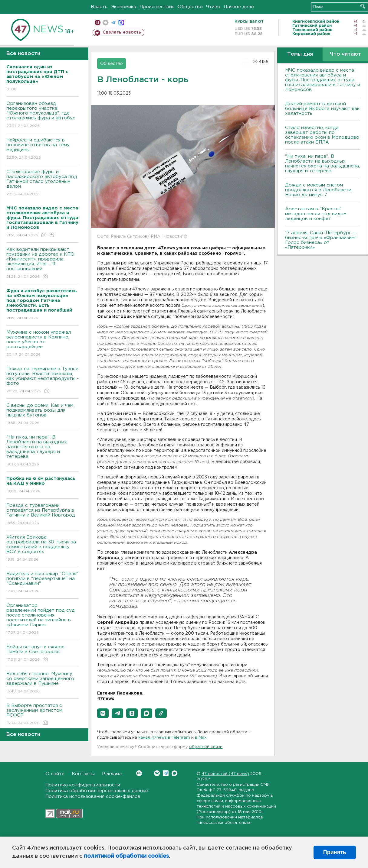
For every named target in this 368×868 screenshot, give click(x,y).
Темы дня (300, 54)
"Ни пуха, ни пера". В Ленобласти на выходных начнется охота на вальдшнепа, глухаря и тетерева (43, 451)
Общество (190, 7)
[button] (103, 713)
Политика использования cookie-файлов (93, 797)
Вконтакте (139, 773)
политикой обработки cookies (126, 856)
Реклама (112, 774)
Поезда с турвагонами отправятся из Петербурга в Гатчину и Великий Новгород (43, 515)
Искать (363, 6)
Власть (99, 7)
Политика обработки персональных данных (97, 791)
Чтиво (213, 7)
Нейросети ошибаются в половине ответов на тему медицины (43, 149)
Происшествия (157, 7)
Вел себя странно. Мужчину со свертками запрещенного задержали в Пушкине (43, 683)
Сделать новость (122, 32)
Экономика (123, 7)
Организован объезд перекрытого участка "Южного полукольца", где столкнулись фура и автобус (43, 115)
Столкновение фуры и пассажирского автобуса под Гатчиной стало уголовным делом (43, 183)
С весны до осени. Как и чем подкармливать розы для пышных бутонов (43, 415)
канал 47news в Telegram (164, 738)
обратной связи (206, 747)
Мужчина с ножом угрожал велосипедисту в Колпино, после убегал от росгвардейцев (43, 344)
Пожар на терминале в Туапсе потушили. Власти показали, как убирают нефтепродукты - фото (43, 380)
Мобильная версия (98, 23)
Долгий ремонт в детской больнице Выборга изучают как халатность (322, 109)
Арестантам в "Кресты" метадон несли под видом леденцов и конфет (316, 214)
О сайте (55, 774)
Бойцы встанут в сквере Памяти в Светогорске (43, 654)
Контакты (83, 774)
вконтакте (105, 23)
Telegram (166, 773)
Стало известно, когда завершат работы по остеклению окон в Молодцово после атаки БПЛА (322, 135)
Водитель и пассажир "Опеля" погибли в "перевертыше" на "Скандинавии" (43, 583)
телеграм (113, 23)
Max (174, 773)
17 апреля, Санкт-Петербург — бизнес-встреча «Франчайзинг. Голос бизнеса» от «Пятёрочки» (321, 240)
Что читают (345, 54)
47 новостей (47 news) (225, 774)
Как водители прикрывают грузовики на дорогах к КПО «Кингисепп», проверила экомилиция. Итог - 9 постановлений (43, 263)
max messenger (121, 23)
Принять (335, 852)
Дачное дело (239, 7)
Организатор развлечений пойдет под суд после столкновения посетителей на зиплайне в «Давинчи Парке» (43, 619)
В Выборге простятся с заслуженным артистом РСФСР (43, 715)
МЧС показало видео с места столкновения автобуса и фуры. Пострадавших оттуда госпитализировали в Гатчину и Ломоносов (323, 80)
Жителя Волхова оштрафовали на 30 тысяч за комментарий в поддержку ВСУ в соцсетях (43, 549)
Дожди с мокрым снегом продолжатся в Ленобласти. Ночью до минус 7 (319, 190)
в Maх (201, 738)
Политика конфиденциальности (83, 785)
